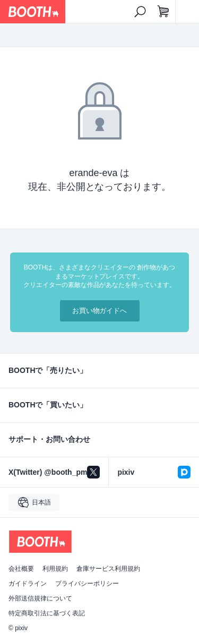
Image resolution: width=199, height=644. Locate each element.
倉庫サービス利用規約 (108, 569)
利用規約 (55, 569)
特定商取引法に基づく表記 (47, 613)
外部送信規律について (40, 598)
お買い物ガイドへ (100, 311)
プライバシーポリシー (87, 584)
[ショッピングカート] (163, 12)
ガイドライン (28, 584)
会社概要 (21, 569)
